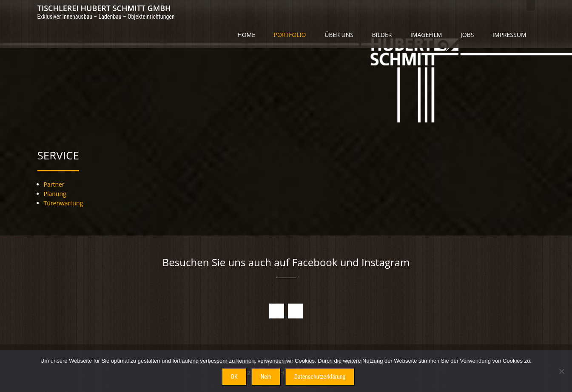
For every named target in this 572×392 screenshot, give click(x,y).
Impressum (509, 35)
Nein (266, 377)
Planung (55, 194)
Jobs (467, 35)
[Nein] (561, 371)
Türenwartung (64, 203)
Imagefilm (426, 35)
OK (234, 377)
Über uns (339, 35)
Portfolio (290, 35)
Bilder (382, 35)
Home (246, 35)
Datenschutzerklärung (320, 377)
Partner (54, 184)
